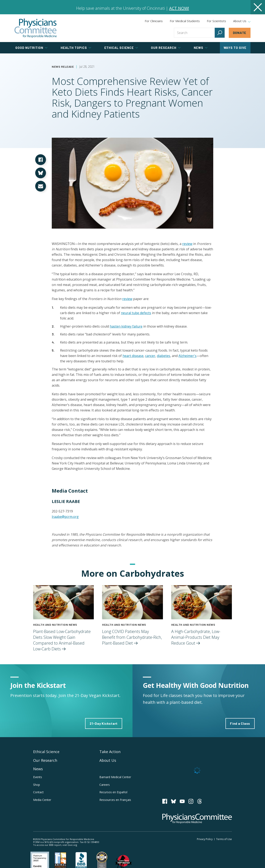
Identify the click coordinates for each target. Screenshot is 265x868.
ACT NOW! (179, 8)
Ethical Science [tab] (121, 48)
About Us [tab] (242, 21)
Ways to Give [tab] (235, 48)
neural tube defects (136, 313)
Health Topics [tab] (76, 48)
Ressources (115, 800)
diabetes (164, 356)
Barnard (115, 777)
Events (38, 777)
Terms (224, 839)
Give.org (72, 845)
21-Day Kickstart (104, 723)
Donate (240, 33)
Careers (105, 785)
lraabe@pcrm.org (65, 517)
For (185, 21)
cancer (150, 356)
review (187, 244)
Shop (37, 785)
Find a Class (240, 723)
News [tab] (201, 48)
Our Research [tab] (166, 48)
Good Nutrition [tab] (31, 48)
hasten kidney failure (126, 326)
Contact (38, 792)
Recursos (113, 792)
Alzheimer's (187, 356)
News (38, 769)
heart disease (133, 356)
